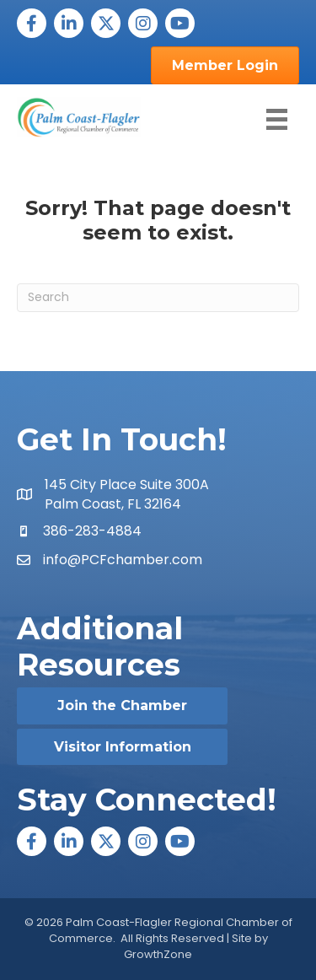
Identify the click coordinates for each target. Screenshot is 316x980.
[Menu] (277, 119)
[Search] (158, 298)
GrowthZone (158, 954)
